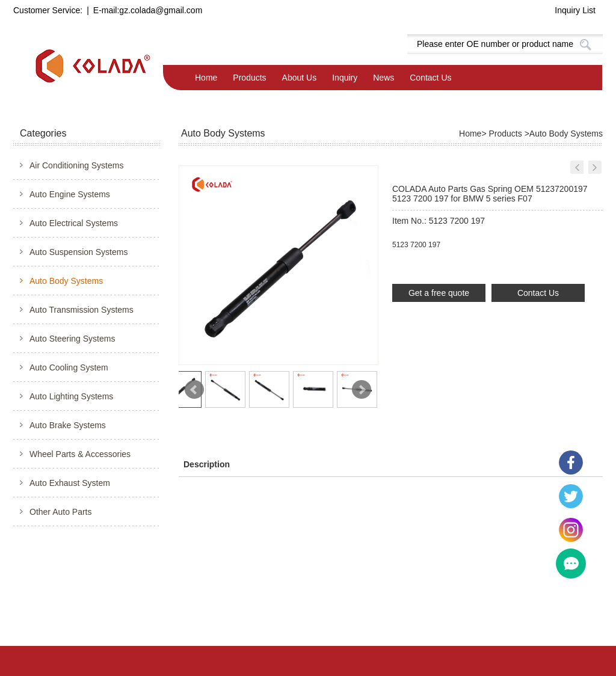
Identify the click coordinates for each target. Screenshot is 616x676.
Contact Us (430, 78)
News (383, 78)
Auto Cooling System (69, 367)
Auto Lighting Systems (71, 396)
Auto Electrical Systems (74, 223)
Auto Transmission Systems (82, 310)
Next (362, 390)
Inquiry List (575, 10)
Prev (194, 390)
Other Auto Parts (61, 512)
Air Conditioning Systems (76, 165)
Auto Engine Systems (70, 194)
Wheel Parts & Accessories (80, 454)
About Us (300, 78)
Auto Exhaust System (70, 483)
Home (206, 78)
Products (249, 78)
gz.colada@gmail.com (161, 10)
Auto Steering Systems (72, 339)
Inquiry (345, 78)
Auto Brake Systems (68, 425)
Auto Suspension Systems (79, 252)
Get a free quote (439, 293)
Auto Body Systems (66, 281)
